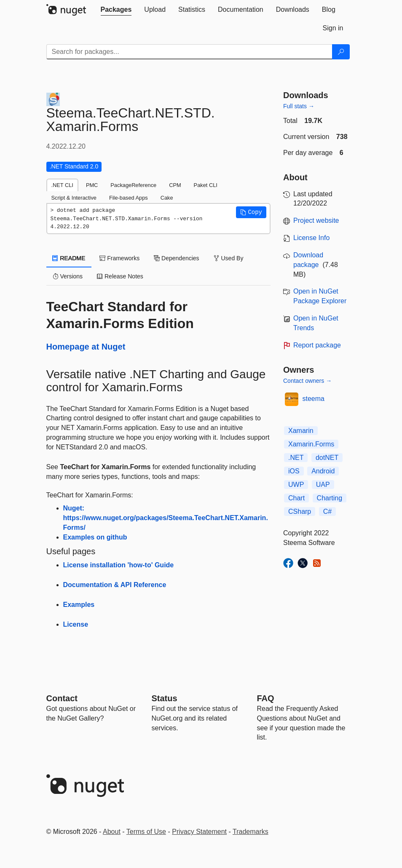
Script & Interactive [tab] (74, 198)
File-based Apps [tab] (129, 198)
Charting (330, 498)
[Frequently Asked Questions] (266, 698)
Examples (79, 605)
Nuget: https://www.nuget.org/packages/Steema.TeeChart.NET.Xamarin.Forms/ (166, 518)
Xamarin (301, 431)
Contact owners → (307, 381)
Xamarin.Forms (311, 444)
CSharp (300, 511)
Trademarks (251, 832)
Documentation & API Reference (115, 585)
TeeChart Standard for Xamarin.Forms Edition (120, 315)
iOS (294, 471)
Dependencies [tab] (176, 258)
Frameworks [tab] (119, 258)
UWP (296, 485)
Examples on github (95, 537)
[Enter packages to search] (189, 52)
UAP (323, 485)
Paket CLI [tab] (206, 185)
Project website (316, 220)
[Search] (341, 52)
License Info (311, 238)
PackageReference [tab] (133, 185)
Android (323, 471)
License (76, 624)
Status (165, 698)
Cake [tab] (167, 198)
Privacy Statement (199, 832)
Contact (62, 698)
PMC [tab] (92, 185)
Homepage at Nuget (86, 347)
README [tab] (69, 258)
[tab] (116, 10)
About (112, 832)
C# (327, 511)
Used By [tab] (229, 258)
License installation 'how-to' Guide (119, 565)
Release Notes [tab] (120, 276)
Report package (317, 345)
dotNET (327, 458)
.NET (296, 458)
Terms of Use (146, 832)
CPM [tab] (175, 185)
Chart (296, 498)
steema (314, 399)
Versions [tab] (68, 276)
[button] (251, 212)
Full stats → (299, 106)
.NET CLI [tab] (62, 185)
